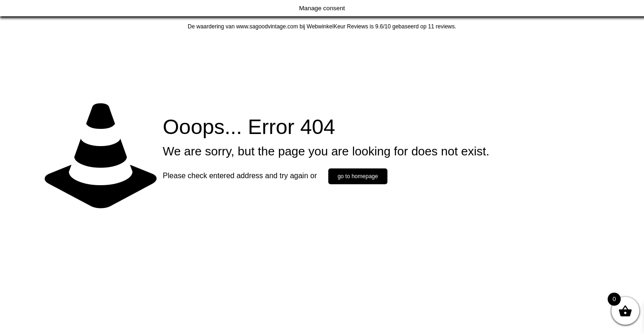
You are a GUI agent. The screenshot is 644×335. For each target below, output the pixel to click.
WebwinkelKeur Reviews (338, 27)
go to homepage (358, 176)
